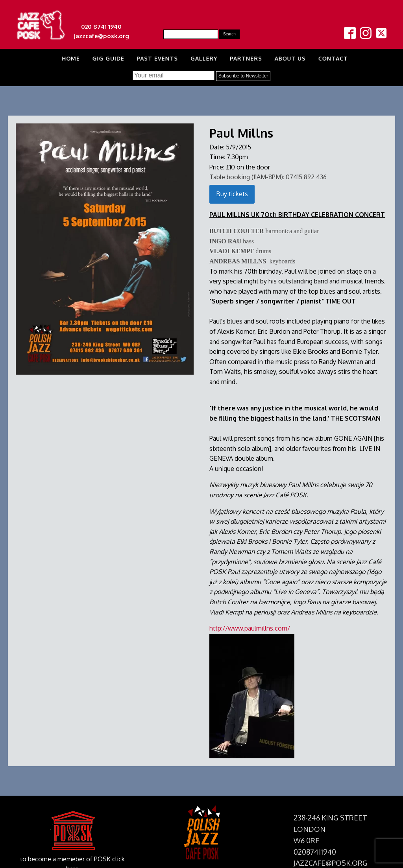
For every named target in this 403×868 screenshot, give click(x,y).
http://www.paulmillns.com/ (250, 628)
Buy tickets (232, 194)
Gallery (203, 58)
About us (290, 58)
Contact (333, 58)
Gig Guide (106, 58)
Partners (245, 58)
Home (68, 58)
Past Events (156, 58)
